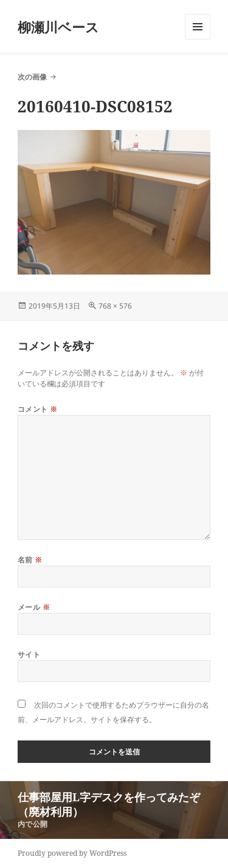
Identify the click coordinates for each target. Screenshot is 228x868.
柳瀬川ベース (58, 27)
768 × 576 (115, 306)
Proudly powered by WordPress (72, 853)
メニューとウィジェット (198, 39)
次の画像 (32, 77)
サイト (29, 654)
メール (34, 607)
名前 (30, 560)
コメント (38, 409)
